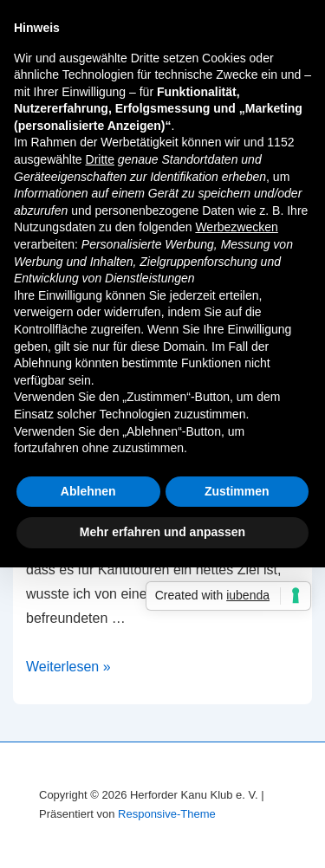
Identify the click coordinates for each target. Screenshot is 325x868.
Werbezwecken (236, 227)
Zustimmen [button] (237, 491)
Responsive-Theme (167, 814)
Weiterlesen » (68, 667)
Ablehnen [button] (88, 491)
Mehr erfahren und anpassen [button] (162, 532)
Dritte (100, 159)
